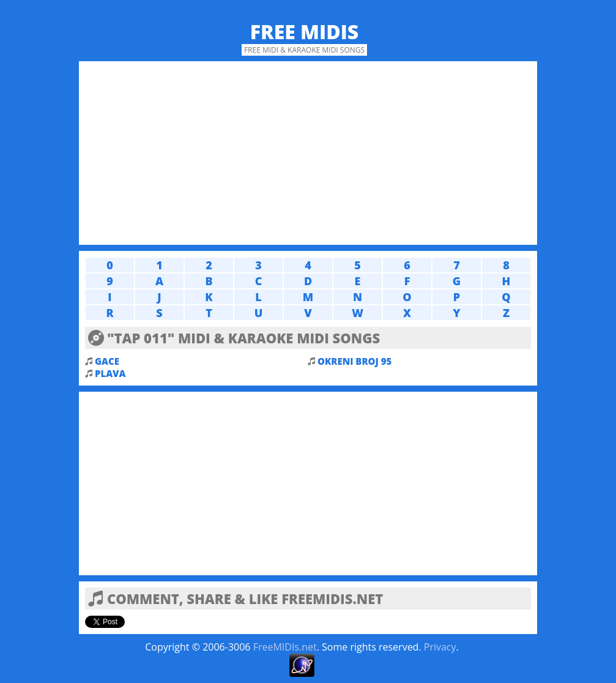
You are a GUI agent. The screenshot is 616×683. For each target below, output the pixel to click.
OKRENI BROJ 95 (354, 361)
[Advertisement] (308, 153)
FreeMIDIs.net (285, 647)
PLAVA (110, 373)
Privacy (440, 647)
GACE (107, 361)
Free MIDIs (305, 32)
